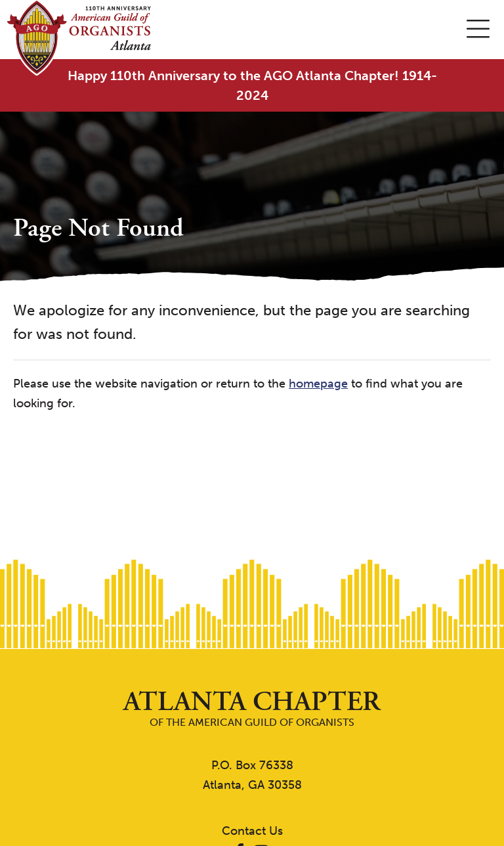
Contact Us (252, 831)
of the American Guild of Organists (252, 708)
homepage (318, 384)
